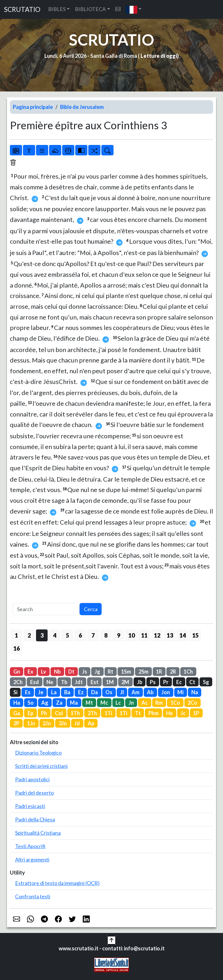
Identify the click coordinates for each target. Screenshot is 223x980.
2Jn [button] (47, 723)
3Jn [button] (63, 723)
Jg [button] (97, 672)
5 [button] (68, 635)
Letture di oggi (159, 56)
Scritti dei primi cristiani (41, 766)
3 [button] (42, 635)
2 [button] (29, 635)
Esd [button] (35, 682)
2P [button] (16, 723)
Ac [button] (145, 703)
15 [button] (195, 635)
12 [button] (157, 635)
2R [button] (173, 672)
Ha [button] (17, 703)
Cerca (91, 609)
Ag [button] (45, 703)
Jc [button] (183, 713)
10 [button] (132, 635)
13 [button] (170, 635)
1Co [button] (175, 703)
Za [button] (59, 703)
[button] (134, 9)
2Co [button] (192, 703)
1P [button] (196, 713)
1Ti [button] (108, 713)
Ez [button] (81, 692)
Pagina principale (33, 107)
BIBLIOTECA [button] (90, 9)
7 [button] (93, 635)
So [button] (31, 703)
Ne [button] (50, 682)
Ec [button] (179, 682)
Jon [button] (166, 692)
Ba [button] (67, 692)
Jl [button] (122, 692)
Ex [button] (30, 672)
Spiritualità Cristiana (38, 833)
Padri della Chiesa (35, 819)
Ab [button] (150, 692)
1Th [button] (75, 713)
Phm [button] (153, 713)
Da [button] (95, 692)
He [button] (169, 713)
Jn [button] (131, 703)
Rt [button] (110, 672)
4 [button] (55, 635)
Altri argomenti (32, 859)
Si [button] (15, 692)
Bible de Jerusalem (82, 107)
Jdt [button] (79, 682)
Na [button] (195, 692)
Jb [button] (140, 682)
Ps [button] (153, 682)
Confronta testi (33, 896)
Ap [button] (91, 723)
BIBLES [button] (57, 9)
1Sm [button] (126, 672)
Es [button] (28, 692)
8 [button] (106, 635)
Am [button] (135, 692)
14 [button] (183, 635)
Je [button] (41, 692)
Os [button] (109, 692)
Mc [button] (104, 703)
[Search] (46, 609)
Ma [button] (74, 703)
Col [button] (59, 713)
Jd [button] (77, 723)
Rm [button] (159, 703)
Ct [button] (192, 682)
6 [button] (80, 635)
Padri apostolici (32, 779)
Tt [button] (138, 713)
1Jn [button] (31, 723)
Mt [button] (89, 703)
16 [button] (17, 648)
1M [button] (110, 682)
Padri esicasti (30, 806)
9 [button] (119, 635)
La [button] (54, 692)
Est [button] (95, 682)
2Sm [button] (143, 672)
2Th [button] (92, 713)
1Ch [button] (188, 672)
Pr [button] (166, 682)
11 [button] (144, 635)
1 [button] (16, 635)
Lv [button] (44, 672)
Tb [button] (64, 682)
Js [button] (85, 672)
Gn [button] (17, 672)
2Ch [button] (18, 682)
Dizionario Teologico (38, 753)
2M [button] (125, 682)
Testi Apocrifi (30, 846)
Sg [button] (206, 682)
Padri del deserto (34, 793)
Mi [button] (180, 692)
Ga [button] (17, 713)
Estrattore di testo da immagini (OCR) (57, 883)
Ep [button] (30, 713)
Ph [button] (44, 713)
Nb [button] (57, 672)
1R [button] (159, 672)
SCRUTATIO (22, 9)
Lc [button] (118, 703)
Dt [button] (71, 672)
